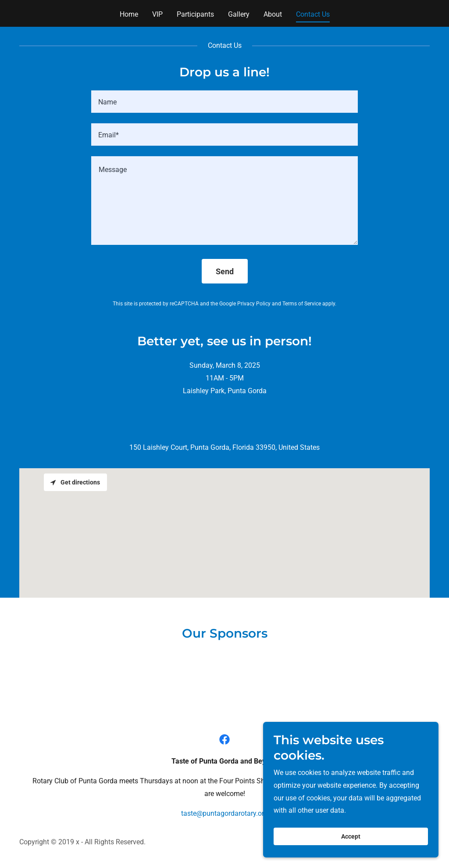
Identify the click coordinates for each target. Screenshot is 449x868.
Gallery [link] (239, 14)
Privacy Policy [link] (254, 304)
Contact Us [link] (313, 14)
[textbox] (224, 102)
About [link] (273, 14)
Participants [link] (195, 14)
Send (225, 271)
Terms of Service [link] (302, 304)
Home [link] (129, 14)
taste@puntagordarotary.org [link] (224, 813)
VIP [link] (157, 14)
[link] (224, 739)
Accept (351, 836)
